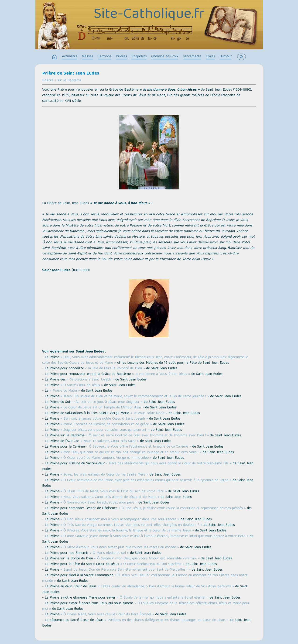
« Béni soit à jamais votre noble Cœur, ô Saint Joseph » (104, 419)
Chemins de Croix (165, 57)
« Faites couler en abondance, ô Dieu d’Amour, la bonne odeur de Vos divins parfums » (166, 587)
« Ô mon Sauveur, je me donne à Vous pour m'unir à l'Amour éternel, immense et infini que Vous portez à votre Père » (154, 536)
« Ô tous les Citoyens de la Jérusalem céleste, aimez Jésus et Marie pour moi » (146, 606)
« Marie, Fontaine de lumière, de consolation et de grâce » (106, 425)
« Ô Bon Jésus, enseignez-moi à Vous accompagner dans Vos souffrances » (120, 520)
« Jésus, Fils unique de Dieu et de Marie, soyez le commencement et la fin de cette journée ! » (135, 397)
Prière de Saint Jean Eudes (71, 74)
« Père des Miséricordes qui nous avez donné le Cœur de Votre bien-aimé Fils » (169, 464)
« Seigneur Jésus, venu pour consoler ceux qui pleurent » (105, 430)
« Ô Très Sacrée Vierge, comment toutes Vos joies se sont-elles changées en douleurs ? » (131, 525)
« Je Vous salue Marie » (149, 413)
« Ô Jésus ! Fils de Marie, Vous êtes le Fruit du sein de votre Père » (114, 492)
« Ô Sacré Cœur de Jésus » (82, 385)
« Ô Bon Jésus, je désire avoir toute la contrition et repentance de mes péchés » (182, 508)
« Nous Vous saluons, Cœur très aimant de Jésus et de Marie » (110, 497)
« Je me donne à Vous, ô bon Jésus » (161, 374)
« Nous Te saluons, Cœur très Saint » (110, 441)
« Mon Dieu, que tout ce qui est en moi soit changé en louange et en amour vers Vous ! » (131, 452)
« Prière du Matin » (65, 391)
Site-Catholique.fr (149, 15)
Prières (121, 57)
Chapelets (139, 57)
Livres (210, 57)
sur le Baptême (69, 81)
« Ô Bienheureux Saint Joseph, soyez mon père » (99, 503)
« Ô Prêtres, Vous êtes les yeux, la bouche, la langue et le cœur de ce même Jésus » (127, 531)
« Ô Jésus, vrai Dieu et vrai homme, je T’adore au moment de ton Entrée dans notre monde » (145, 578)
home (55, 57)
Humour (226, 57)
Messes (87, 57)
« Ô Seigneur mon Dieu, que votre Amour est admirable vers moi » (147, 559)
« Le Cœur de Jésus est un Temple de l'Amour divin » (102, 408)
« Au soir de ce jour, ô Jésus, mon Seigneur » (108, 402)
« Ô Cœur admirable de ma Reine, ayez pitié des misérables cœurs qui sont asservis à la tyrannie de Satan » (146, 480)
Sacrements (192, 57)
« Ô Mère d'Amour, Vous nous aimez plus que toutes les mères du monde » (120, 548)
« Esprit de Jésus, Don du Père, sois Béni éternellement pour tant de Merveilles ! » (125, 570)
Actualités (70, 57)
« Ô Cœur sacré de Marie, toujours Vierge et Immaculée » (106, 458)
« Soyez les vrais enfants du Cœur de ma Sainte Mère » (104, 475)
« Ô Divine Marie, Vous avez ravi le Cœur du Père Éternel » (107, 615)
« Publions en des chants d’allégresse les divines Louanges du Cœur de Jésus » (167, 620)
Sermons (104, 57)
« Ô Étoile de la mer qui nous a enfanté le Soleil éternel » (163, 598)
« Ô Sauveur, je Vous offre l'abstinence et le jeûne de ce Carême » (139, 447)
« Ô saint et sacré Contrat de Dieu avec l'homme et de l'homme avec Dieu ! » (147, 436)
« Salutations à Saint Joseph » (91, 380)
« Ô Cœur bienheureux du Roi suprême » (152, 564)
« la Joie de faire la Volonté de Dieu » (115, 369)
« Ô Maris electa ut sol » (109, 553)
